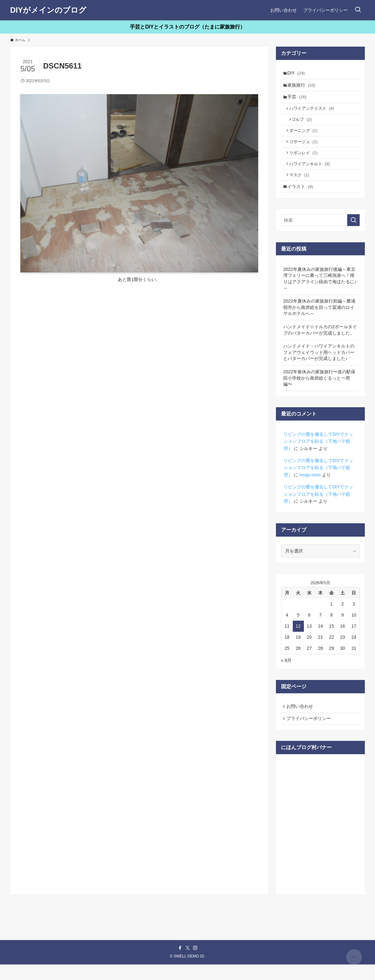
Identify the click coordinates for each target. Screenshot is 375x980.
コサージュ (305, 150)
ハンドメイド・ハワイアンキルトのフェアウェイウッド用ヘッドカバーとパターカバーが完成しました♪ (319, 365)
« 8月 (286, 673)
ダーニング (305, 137)
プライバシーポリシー (310, 733)
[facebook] (180, 964)
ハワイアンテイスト (314, 113)
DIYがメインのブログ (48, 10)
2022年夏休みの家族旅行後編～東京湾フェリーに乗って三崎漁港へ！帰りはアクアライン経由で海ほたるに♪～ (320, 292)
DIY (298, 74)
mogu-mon (310, 488)
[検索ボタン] (358, 10)
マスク (301, 186)
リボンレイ (305, 162)
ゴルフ (304, 125)
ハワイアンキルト (311, 174)
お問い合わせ (301, 720)
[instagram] (195, 964)
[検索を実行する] (353, 233)
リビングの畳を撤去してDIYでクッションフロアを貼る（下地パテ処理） (318, 454)
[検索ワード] (320, 233)
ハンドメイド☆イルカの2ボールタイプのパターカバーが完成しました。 (320, 343)
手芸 (298, 100)
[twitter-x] (188, 964)
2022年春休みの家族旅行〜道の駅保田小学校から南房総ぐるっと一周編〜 (319, 391)
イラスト (302, 199)
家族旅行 (303, 87)
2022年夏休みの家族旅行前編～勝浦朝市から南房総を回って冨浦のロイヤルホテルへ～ (319, 320)
